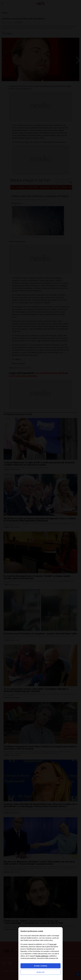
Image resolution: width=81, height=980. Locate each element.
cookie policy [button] (48, 940)
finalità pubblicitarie (42, 956)
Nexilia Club (41, 972)
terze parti (53, 944)
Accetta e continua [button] (40, 966)
